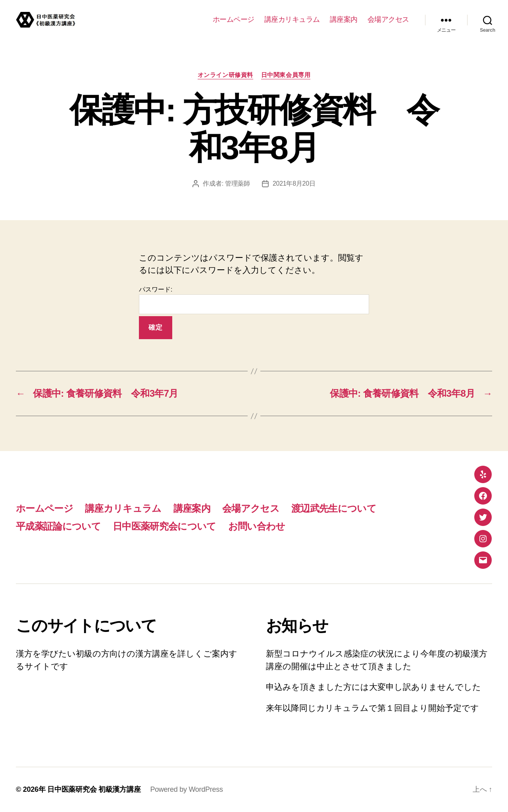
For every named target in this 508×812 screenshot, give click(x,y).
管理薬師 (238, 183)
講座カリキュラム (292, 19)
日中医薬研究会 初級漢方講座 (94, 789)
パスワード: (254, 300)
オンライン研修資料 (225, 75)
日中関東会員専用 (286, 75)
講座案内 (344, 19)
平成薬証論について (58, 526)
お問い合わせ (257, 526)
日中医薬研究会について (165, 526)
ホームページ (234, 19)
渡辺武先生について (334, 508)
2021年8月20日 (294, 183)
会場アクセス (388, 19)
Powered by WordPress (186, 789)
